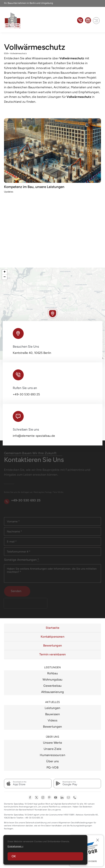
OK (14, 856)
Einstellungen (15, 846)
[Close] (98, 840)
